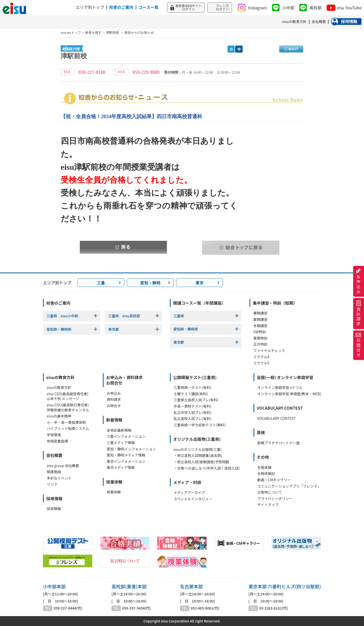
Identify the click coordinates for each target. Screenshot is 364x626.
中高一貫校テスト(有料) (192, 406)
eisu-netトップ (71, 33)
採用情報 (54, 509)
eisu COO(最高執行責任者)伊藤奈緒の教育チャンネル (68, 408)
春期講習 (260, 313)
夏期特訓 (260, 338)
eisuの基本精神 (59, 416)
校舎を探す (93, 33)
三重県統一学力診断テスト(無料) (200, 425)
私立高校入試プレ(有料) (192, 419)
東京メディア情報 (121, 467)
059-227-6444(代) (68, 608)
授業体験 (114, 492)
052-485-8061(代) (205, 608)
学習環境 (54, 435)
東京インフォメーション (126, 461)
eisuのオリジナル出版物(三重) (198, 450)
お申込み (358, 281)
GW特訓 (260, 332)
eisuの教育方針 (59, 388)
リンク (52, 484)
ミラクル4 (261, 357)
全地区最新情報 (119, 430)
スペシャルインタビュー (193, 499)
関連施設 (54, 472)
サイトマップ (268, 505)
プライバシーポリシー (275, 499)
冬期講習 (260, 326)
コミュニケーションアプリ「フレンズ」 (289, 486)
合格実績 (264, 467)
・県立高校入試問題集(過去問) (198, 456)
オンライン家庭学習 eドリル (280, 388)
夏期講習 (260, 319)
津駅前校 (113, 33)
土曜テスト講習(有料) (191, 394)
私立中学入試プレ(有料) (192, 413)
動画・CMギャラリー (274, 480)
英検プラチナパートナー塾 (279, 443)
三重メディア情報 (121, 443)
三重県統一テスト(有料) (192, 388)
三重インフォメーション (126, 436)
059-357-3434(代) (136, 608)
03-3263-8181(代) (274, 608)
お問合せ (358, 345)
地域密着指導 (57, 441)
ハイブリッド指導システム (68, 429)
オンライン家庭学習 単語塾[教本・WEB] (289, 394)
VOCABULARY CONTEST (277, 418)
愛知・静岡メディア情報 (126, 455)
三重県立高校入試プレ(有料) (196, 400)
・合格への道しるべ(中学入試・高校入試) (207, 468)
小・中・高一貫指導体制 (66, 422)
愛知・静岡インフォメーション (131, 449)
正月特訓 (260, 344)
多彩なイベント (59, 478)
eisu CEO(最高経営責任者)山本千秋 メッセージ (68, 396)
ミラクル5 (261, 363)
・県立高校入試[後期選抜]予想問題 (201, 462)
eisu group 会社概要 (63, 466)
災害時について (270, 492)
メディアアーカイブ (189, 493)
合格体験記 (266, 474)
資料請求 (358, 314)
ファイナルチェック (269, 351)
